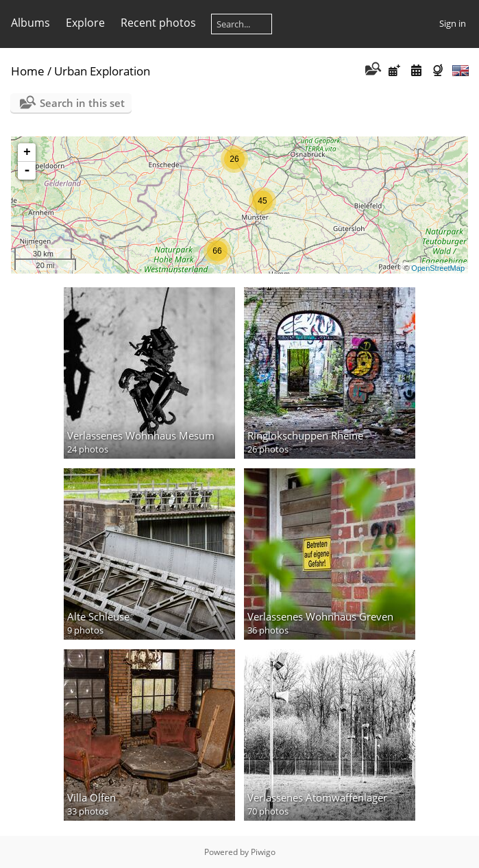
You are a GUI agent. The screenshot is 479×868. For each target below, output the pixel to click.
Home (28, 71)
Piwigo (263, 852)
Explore (85, 23)
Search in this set (82, 103)
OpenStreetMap (438, 268)
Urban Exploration (102, 71)
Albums (30, 23)
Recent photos (158, 23)
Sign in (453, 23)
